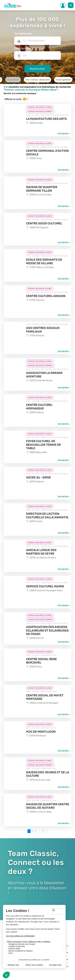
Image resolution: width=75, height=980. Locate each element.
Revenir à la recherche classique (20, 93)
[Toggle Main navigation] (71, 5)
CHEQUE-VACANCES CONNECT (40, 112)
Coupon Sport (13, 80)
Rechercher (38, 69)
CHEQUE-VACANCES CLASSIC (40, 107)
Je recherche (23, 34)
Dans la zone (22, 48)
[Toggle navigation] (67, 946)
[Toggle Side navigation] (63, 5)
